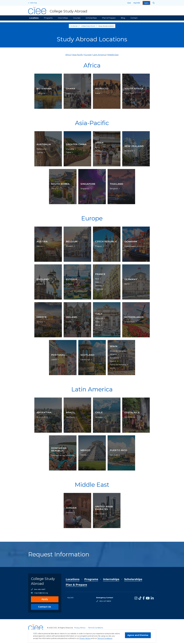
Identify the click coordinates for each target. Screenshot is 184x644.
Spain (114, 346)
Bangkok (114, 189)
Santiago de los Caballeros (63, 456)
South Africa (134, 89)
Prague (98, 246)
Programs (48, 18)
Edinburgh (85, 360)
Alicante (113, 354)
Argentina (44, 412)
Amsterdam (130, 322)
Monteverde (130, 417)
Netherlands (134, 317)
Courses (77, 18)
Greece (42, 317)
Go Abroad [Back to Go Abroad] (74, 26)
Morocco (102, 89)
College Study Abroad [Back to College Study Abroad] (88, 26)
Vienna (40, 246)
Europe (88, 55)
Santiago (99, 417)
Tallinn (69, 284)
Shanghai (70, 149)
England (43, 279)
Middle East (113, 55)
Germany (131, 279)
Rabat (98, 93)
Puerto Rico (119, 450)
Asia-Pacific (78, 55)
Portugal (58, 355)
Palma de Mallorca (118, 365)
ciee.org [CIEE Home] (33, 3)
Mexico (86, 450)
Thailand (117, 184)
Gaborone (41, 93)
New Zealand (134, 146)
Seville (113, 368)
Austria (42, 241)
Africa (68, 55)
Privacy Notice (85, 638)
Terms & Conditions (105, 638)
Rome (98, 325)
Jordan (71, 508)
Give (129, 3)
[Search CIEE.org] (154, 3)
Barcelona (114, 358)
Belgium (72, 241)
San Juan (114, 455)
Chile (99, 412)
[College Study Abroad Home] (58, 11)
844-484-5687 (40, 589)
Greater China (76, 144)
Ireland (72, 317)
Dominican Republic (59, 449)
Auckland (129, 151)
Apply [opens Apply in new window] (146, 3)
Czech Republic (106, 241)
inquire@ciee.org (41, 593)
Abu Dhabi (100, 514)
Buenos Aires (42, 417)
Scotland (87, 355)
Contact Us (45, 607)
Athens (40, 322)
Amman (69, 513)
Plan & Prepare (109, 18)
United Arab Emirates (104, 508)
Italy (99, 314)
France (100, 274)
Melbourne (42, 149)
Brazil (71, 412)
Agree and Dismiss (138, 635)
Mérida (84, 455)
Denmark (131, 241)
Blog (123, 18)
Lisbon (54, 360)
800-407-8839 (105, 601)
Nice (97, 279)
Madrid (113, 361)
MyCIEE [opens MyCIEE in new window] (137, 3)
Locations (34, 18)
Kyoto (98, 147)
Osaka (98, 151)
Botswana (44, 89)
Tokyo (98, 154)
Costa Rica (132, 412)
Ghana (71, 89)
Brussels (70, 246)
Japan (99, 143)
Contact (134, 18)
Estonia (72, 279)
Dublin (69, 322)
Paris (97, 282)
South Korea (60, 184)
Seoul (54, 189)
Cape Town (129, 93)
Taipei (68, 153)
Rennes (98, 286)
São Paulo (70, 417)
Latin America (99, 55)
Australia (44, 144)
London (40, 284)
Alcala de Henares (118, 351)
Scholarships (91, 18)
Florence (99, 318)
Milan (98, 322)
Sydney (40, 153)
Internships (63, 18)
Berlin (127, 284)
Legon (69, 93)
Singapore (88, 184)
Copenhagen (130, 246)
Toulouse (99, 289)
